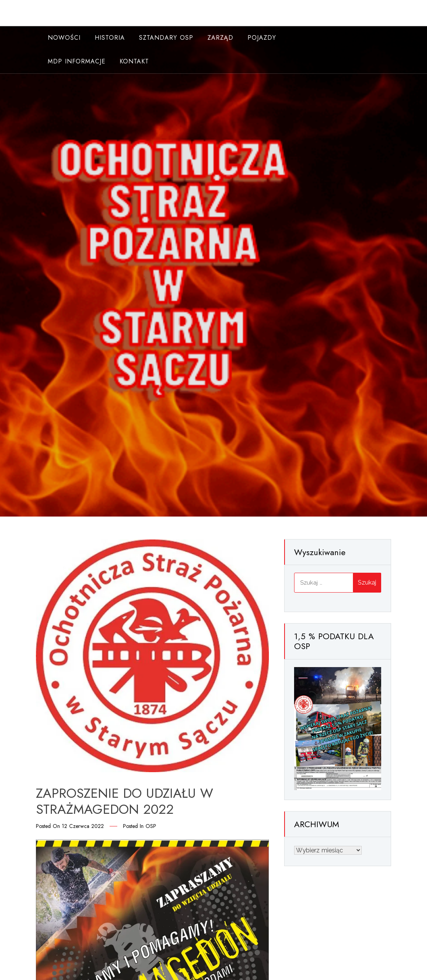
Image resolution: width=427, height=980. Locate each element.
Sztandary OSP (166, 38)
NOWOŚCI (64, 38)
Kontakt (134, 61)
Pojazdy (262, 38)
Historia (110, 38)
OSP (151, 826)
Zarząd (220, 38)
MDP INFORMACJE (77, 61)
